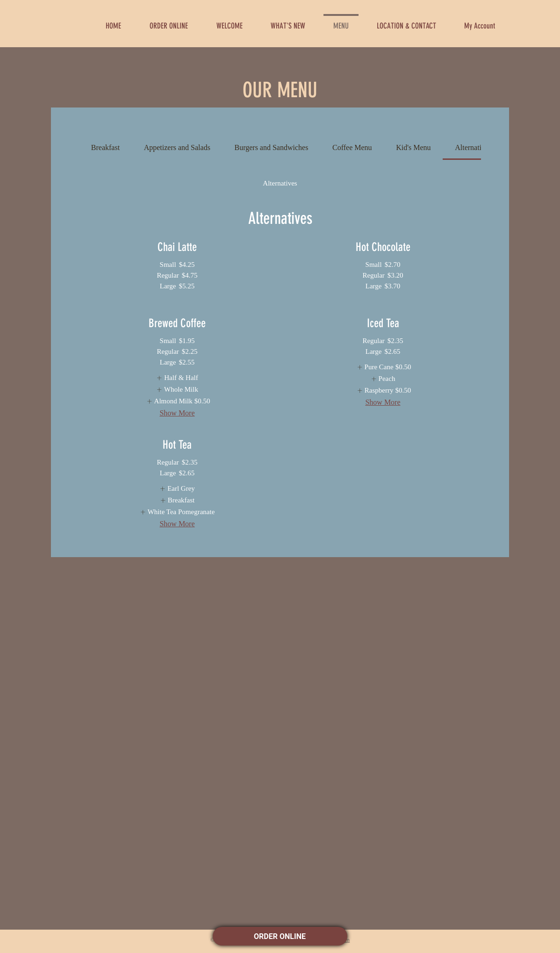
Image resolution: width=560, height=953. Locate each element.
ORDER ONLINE (280, 936)
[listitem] (177, 378)
